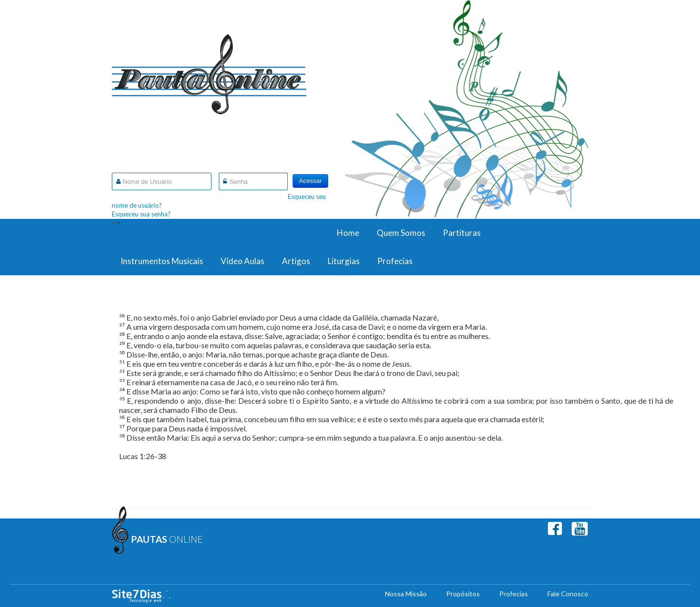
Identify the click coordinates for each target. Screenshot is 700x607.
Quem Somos (401, 233)
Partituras (462, 233)
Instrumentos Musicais (162, 261)
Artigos (296, 261)
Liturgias (344, 261)
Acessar (310, 181)
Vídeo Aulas (243, 261)
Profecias (395, 261)
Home (348, 233)
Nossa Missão (406, 594)
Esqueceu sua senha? (141, 214)
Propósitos (463, 594)
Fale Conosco (568, 594)
